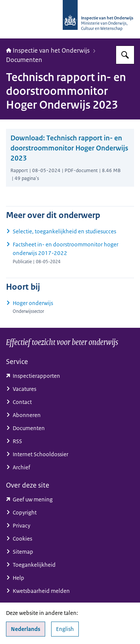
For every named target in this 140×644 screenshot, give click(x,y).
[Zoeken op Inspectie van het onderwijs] (125, 55)
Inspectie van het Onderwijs (48, 50)
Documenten (24, 60)
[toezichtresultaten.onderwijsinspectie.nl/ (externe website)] (70, 376)
